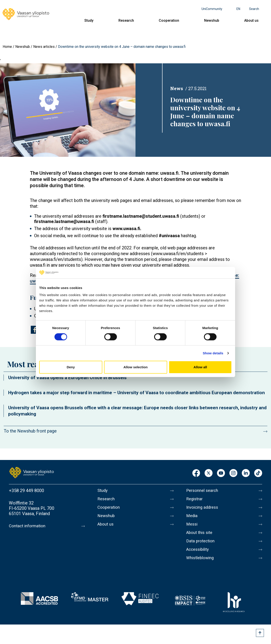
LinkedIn (246, 473)
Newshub (212, 20)
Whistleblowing (201, 565)
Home (7, 47)
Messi (192, 528)
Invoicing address (203, 509)
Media (192, 518)
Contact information (28, 526)
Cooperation (169, 20)
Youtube (221, 473)
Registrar (195, 500)
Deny (71, 367)
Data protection (201, 546)
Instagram (233, 473)
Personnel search (203, 491)
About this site (200, 537)
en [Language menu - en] (238, 9)
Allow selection (135, 367)
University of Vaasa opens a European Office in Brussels (67, 378)
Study (89, 20)
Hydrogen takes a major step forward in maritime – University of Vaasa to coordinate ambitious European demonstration (136, 393)
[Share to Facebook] (35, 330)
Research (126, 20)
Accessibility (199, 556)
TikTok (258, 473)
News (177, 88)
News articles (44, 47)
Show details (213, 353)
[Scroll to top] (260, 633)
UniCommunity (212, 9)
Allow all (200, 367)
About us (251, 20)
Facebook (196, 473)
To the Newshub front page (30, 431)
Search (254, 9)
